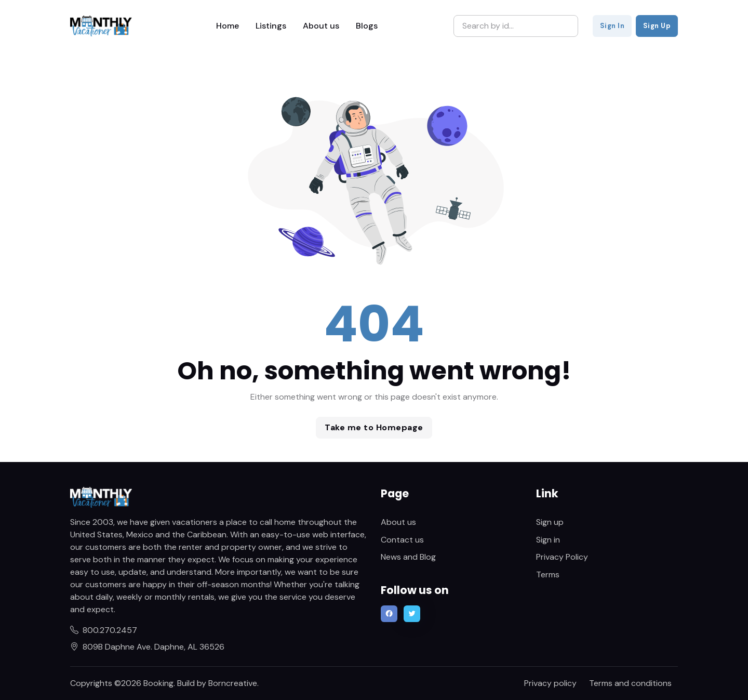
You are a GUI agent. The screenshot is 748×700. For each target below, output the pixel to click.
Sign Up (657, 26)
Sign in (548, 540)
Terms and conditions (630, 683)
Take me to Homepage (374, 427)
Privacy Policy (562, 557)
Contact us (402, 540)
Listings (271, 26)
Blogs (367, 26)
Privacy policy (550, 683)
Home (228, 26)
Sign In (612, 26)
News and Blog (408, 557)
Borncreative (233, 683)
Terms (548, 574)
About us (321, 26)
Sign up (550, 522)
